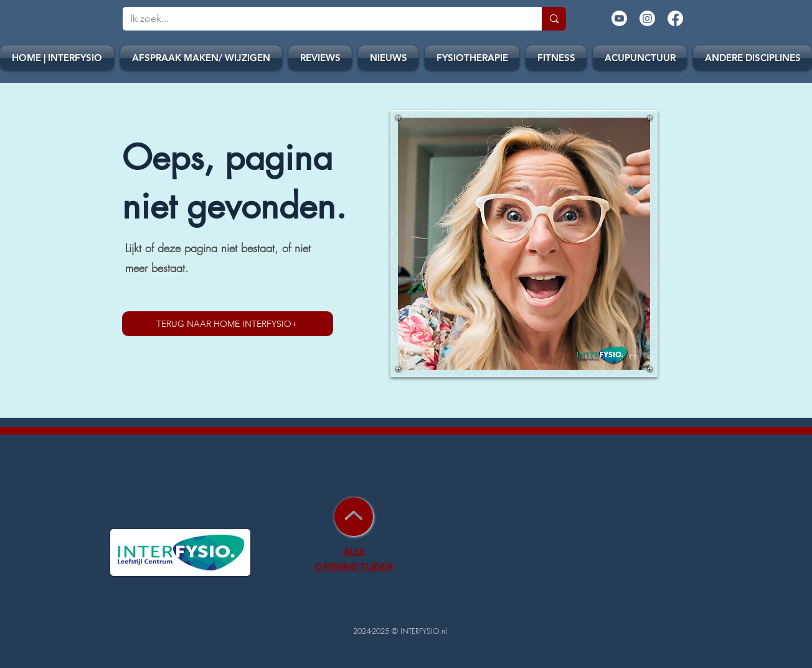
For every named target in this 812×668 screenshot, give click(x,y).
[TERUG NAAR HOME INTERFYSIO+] (228, 324)
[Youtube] (619, 18)
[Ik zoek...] (323, 19)
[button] (388, 58)
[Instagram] (647, 18)
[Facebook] (675, 18)
